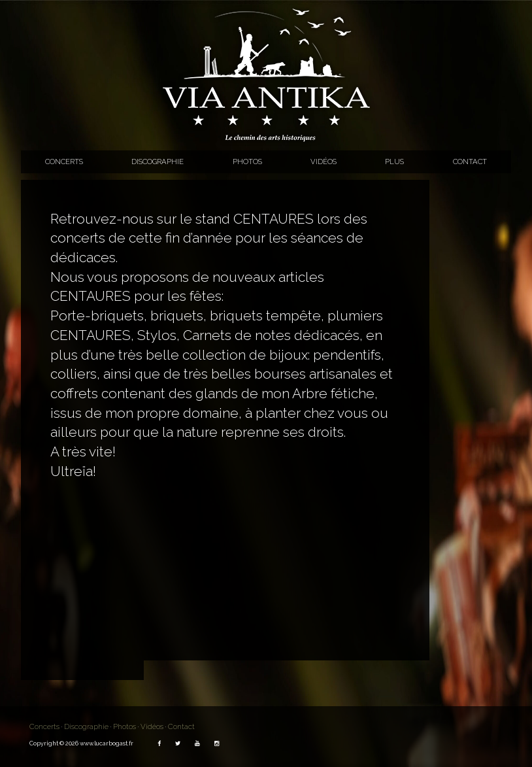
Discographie (158, 162)
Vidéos (324, 162)
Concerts (64, 162)
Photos (247, 162)
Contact (470, 162)
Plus (394, 162)
